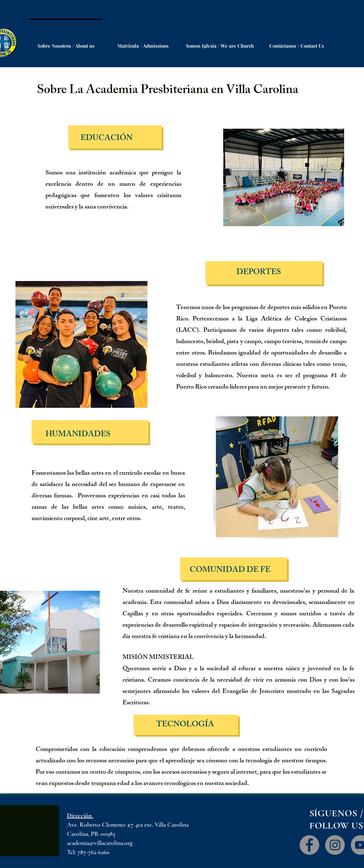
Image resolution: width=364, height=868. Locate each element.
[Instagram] (335, 845)
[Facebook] (309, 845)
